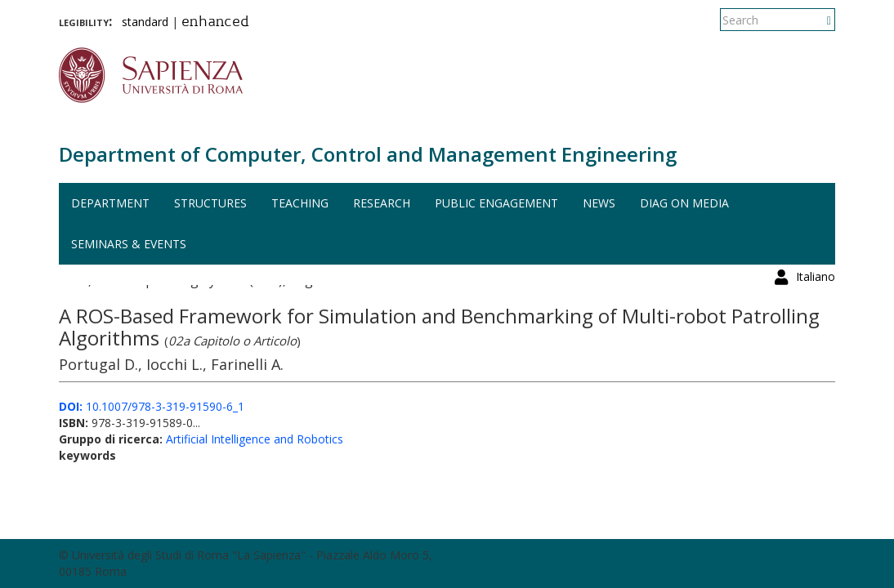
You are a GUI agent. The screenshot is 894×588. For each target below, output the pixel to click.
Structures (210, 203)
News (599, 203)
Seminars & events (129, 244)
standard (145, 22)
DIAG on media (684, 203)
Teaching (300, 203)
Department (110, 203)
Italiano (816, 20)
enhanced (215, 23)
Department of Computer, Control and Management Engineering (368, 154)
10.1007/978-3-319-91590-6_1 (152, 406)
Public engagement (496, 203)
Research (382, 203)
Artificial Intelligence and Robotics (255, 439)
